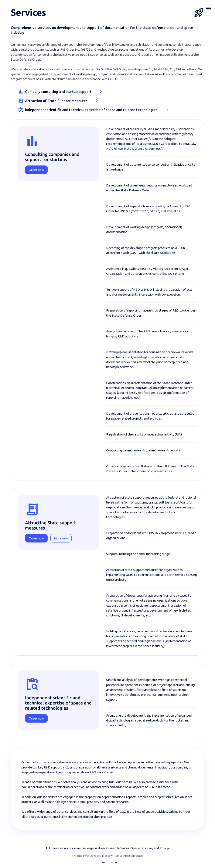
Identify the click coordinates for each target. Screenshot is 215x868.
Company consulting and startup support (58, 92)
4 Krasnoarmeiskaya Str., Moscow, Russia (97, 856)
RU (103, 862)
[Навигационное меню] (208, 9)
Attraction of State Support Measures (56, 101)
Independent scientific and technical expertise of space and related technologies (91, 110)
